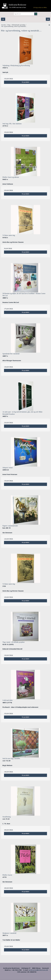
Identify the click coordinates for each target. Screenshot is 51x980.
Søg (36, 14)
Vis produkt (25, 82)
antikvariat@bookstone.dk (38, 970)
